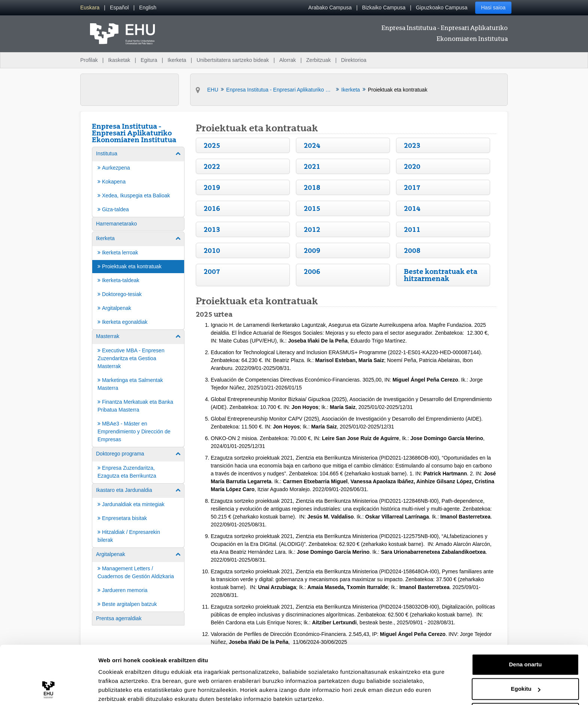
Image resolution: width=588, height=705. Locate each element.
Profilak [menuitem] (89, 60)
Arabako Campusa (330, 8)
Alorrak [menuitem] (288, 60)
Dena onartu (525, 635)
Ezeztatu (526, 684)
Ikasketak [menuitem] (119, 60)
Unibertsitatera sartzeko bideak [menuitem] (233, 60)
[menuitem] (90, 8)
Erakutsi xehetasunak (127, 690)
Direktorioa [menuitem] (354, 60)
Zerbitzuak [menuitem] (319, 60)
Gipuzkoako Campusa (442, 8)
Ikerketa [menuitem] (177, 60)
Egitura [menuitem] (149, 60)
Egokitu (526, 659)
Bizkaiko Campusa (384, 8)
